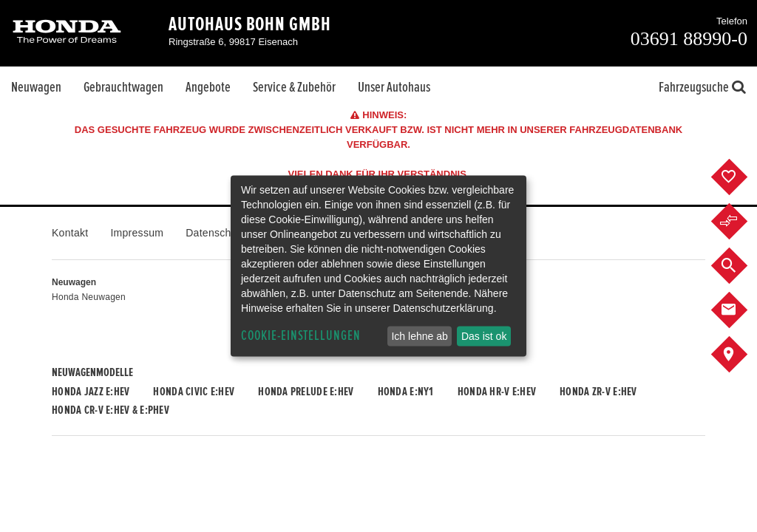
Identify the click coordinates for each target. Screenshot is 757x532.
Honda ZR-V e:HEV (598, 392)
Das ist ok (484, 336)
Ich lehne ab (419, 336)
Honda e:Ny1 (406, 392)
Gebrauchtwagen (123, 87)
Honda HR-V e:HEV (497, 392)
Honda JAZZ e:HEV (91, 392)
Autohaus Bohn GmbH (250, 24)
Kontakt (70, 233)
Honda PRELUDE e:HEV (306, 392)
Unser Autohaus (394, 87)
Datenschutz (215, 233)
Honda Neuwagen (89, 297)
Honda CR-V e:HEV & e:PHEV (111, 410)
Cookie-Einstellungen (301, 336)
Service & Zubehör (294, 87)
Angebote (208, 87)
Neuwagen (36, 87)
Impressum (137, 233)
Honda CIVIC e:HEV (194, 392)
